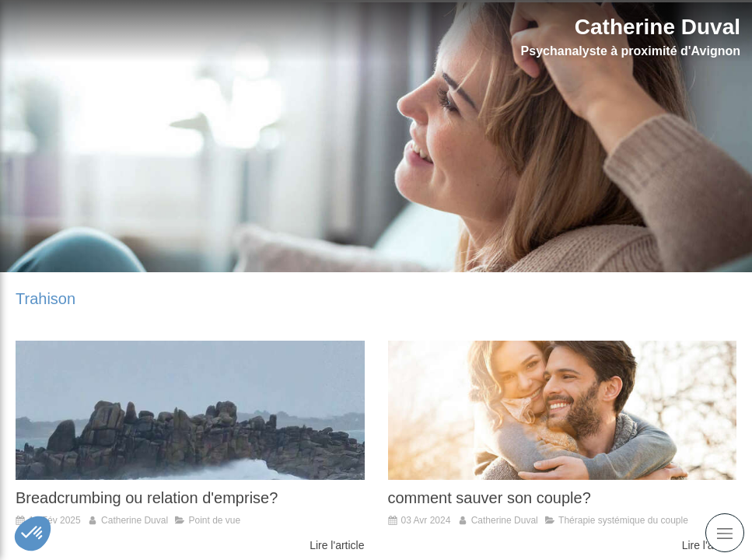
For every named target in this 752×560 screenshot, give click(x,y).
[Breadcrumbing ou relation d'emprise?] (190, 410)
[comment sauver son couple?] (563, 410)
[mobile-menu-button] (725, 533)
